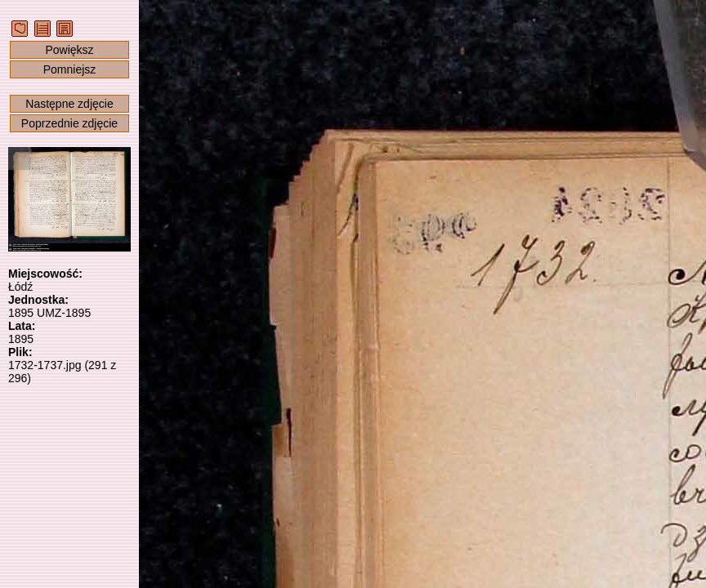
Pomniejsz (70, 69)
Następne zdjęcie (69, 104)
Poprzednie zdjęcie (69, 123)
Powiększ (69, 50)
